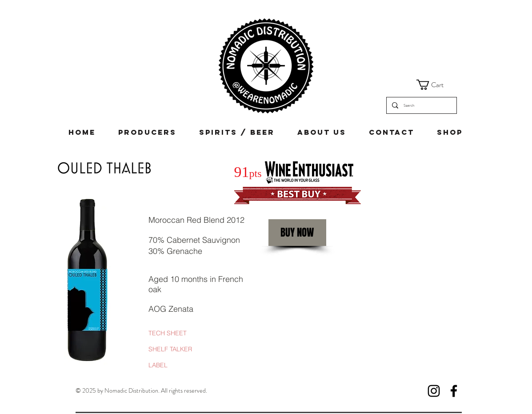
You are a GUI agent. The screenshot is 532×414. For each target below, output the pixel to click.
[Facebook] (454, 391)
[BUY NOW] (297, 233)
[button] (436, 85)
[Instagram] (434, 391)
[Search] (421, 105)
